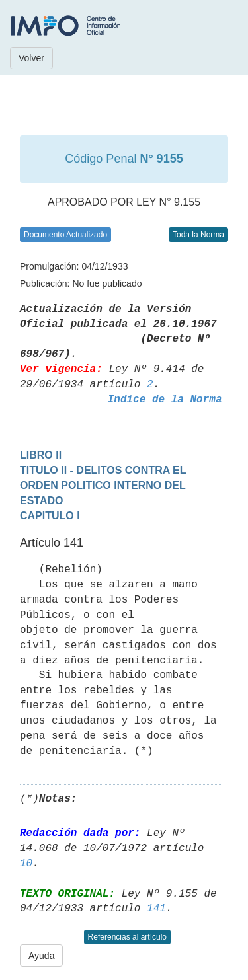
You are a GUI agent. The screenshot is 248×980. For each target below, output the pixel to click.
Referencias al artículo (127, 937)
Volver (31, 58)
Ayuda (41, 956)
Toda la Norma (198, 235)
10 (26, 864)
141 (156, 909)
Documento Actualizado (65, 235)
